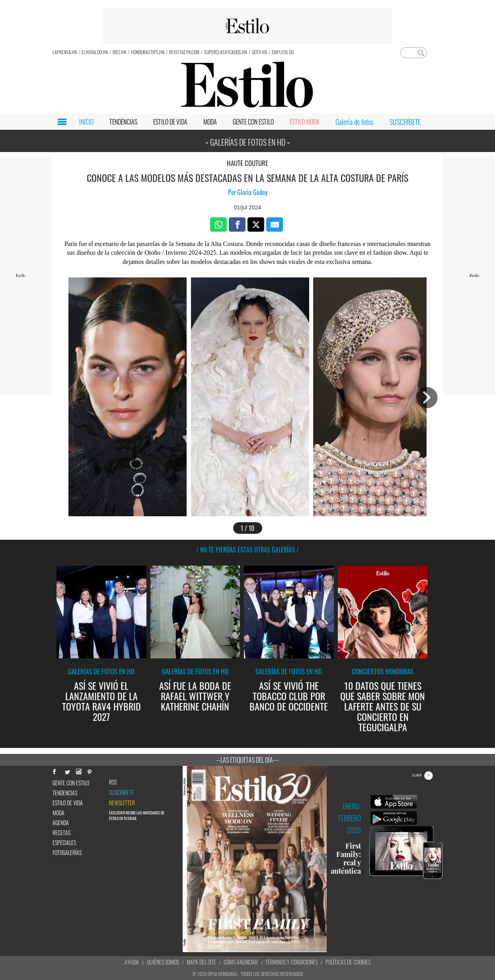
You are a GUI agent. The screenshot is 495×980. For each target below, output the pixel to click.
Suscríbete (121, 793)
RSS (113, 782)
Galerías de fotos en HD (101, 671)
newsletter (122, 803)
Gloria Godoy (252, 192)
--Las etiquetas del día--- (248, 760)
